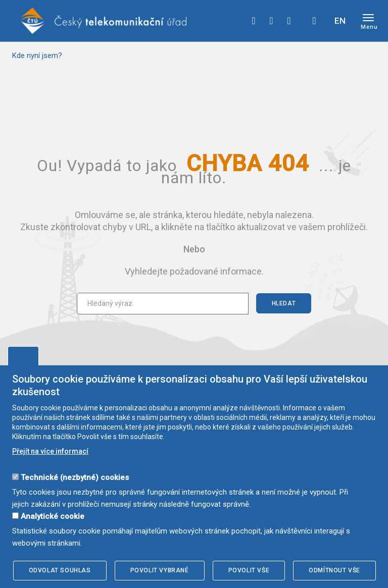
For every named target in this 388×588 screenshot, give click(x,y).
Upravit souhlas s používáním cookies (23, 356)
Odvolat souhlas (60, 570)
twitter (271, 21)
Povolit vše (249, 570)
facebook (254, 21)
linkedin (289, 21)
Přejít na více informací (50, 451)
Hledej (314, 21)
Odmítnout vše (334, 570)
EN (340, 21)
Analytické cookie (53, 516)
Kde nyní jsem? (37, 56)
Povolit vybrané (160, 570)
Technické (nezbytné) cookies (75, 477)
